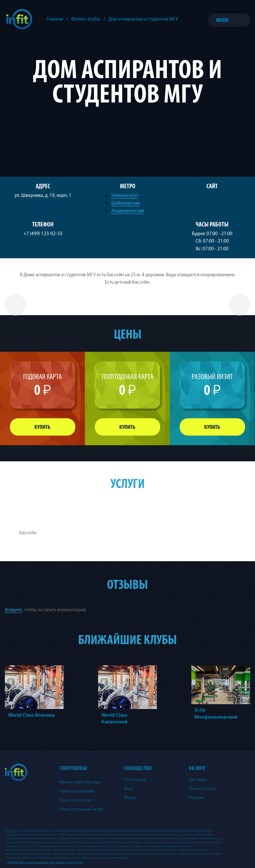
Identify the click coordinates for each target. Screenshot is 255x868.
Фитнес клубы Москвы (80, 782)
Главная (55, 19)
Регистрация (135, 780)
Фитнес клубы (86, 19)
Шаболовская (125, 203)
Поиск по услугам (75, 800)
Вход (128, 789)
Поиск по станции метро (81, 809)
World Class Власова (31, 715)
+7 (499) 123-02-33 (43, 234)
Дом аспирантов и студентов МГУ (143, 19)
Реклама (196, 798)
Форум (130, 798)
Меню (222, 20)
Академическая (128, 211)
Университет (125, 195)
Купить (42, 427)
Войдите (14, 610)
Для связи (198, 780)
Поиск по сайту (202, 789)
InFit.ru (10, 831)
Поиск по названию (77, 791)
